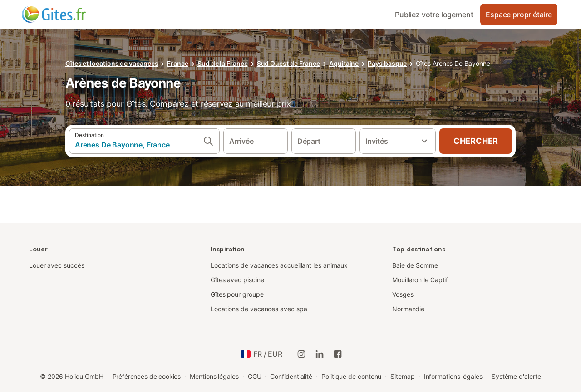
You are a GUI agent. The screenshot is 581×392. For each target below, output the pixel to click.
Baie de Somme (415, 265)
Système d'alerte (516, 376)
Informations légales (453, 376)
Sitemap (402, 376)
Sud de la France (223, 63)
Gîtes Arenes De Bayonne (453, 63)
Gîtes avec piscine (237, 280)
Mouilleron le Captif (420, 280)
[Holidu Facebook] (338, 354)
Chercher (476, 141)
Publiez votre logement (434, 15)
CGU (255, 376)
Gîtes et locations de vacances (112, 63)
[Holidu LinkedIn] (320, 354)
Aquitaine (344, 63)
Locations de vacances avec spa (259, 309)
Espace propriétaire (519, 15)
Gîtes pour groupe (237, 294)
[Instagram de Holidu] (301, 354)
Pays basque (387, 63)
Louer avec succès (57, 265)
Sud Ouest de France (288, 63)
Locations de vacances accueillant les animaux (279, 265)
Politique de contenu (351, 376)
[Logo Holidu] (67, 15)
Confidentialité (291, 376)
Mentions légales (214, 376)
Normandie (408, 309)
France (178, 63)
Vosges (403, 294)
